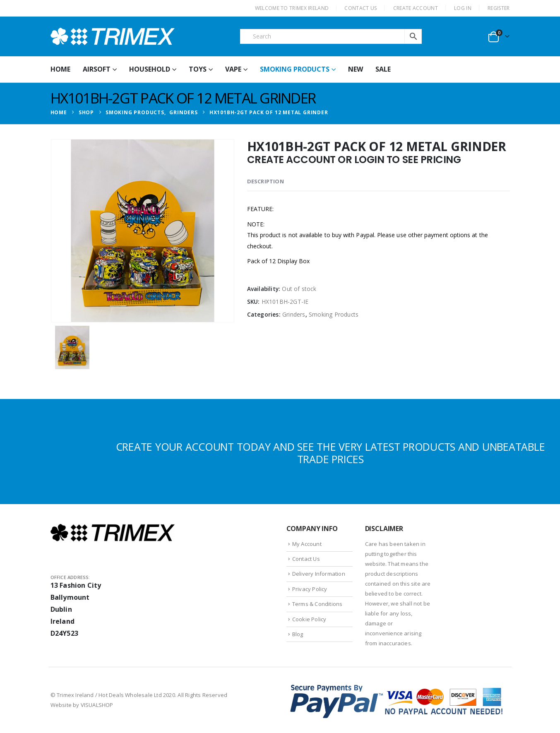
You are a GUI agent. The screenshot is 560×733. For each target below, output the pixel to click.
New (356, 69)
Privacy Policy (310, 589)
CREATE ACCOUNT (416, 8)
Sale (383, 69)
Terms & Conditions (317, 604)
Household (150, 69)
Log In (463, 8)
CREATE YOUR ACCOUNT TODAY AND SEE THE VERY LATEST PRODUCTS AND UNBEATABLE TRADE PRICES (330, 453)
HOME (60, 69)
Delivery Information (319, 574)
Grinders (294, 314)
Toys (198, 69)
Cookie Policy (309, 619)
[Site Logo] (113, 36)
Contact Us (306, 559)
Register (499, 8)
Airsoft (97, 69)
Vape (233, 69)
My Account (307, 544)
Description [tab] (266, 181)
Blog (298, 634)
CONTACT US (361, 8)
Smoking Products (295, 69)
